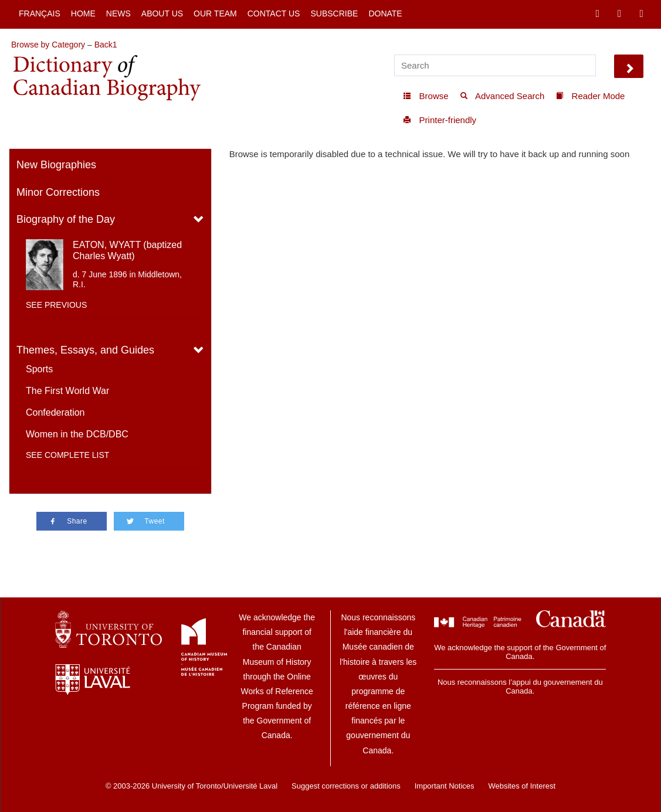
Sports (39, 369)
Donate (385, 13)
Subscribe (334, 13)
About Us (162, 13)
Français (40, 13)
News (118, 13)
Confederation (55, 412)
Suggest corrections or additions (346, 786)
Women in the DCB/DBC (77, 434)
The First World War (67, 391)
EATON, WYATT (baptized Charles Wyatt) (127, 250)
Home (83, 13)
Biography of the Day (66, 219)
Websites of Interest (522, 786)
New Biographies (56, 165)
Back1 (106, 45)
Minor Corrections (58, 192)
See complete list (67, 455)
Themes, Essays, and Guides (85, 350)
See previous (56, 305)
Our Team (215, 13)
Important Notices (445, 786)
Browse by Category (48, 45)
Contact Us (274, 13)
